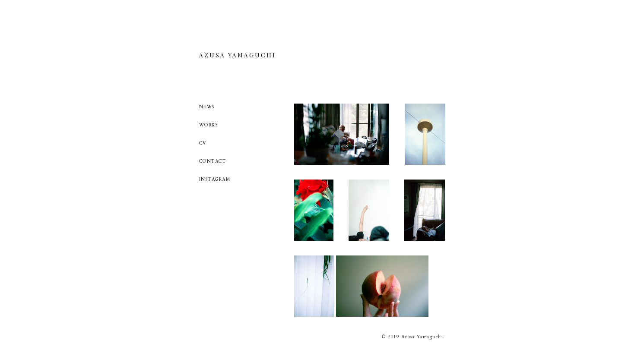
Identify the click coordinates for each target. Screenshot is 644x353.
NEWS (207, 107)
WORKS (209, 125)
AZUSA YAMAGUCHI (238, 55)
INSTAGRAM (215, 180)
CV (203, 143)
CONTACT (213, 161)
